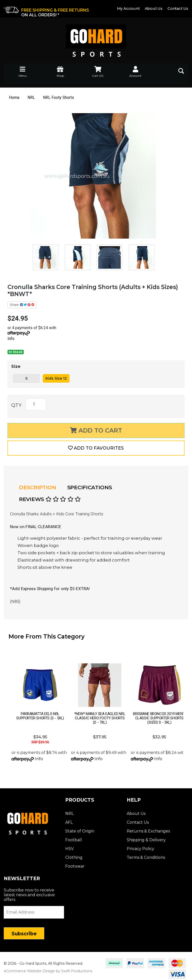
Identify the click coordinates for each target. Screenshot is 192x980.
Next (183, 687)
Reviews (50, 499)
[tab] (39, 487)
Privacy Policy (140, 846)
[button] (96, 448)
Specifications (90, 487)
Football (74, 837)
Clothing (74, 854)
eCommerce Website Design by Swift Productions (48, 968)
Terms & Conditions (146, 854)
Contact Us (178, 8)
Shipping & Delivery (146, 837)
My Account (128, 8)
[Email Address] (34, 909)
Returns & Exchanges (148, 828)
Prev (9, 687)
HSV (69, 846)
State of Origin (80, 828)
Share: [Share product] (22, 305)
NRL (69, 811)
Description (38, 487)
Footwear (75, 863)
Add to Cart (96, 430)
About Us (154, 8)
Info (11, 339)
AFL (69, 819)
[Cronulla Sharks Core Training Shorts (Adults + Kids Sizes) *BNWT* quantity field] (36, 404)
